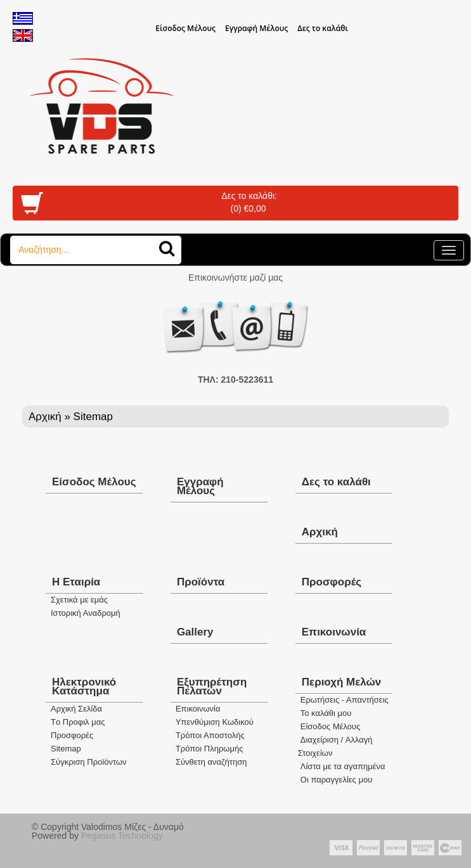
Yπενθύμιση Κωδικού (215, 722)
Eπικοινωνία (198, 709)
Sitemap (66, 749)
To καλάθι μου (326, 713)
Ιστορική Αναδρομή (86, 613)
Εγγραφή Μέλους (256, 28)
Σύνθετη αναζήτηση (211, 762)
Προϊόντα (201, 582)
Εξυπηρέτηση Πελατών (212, 686)
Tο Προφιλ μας (78, 722)
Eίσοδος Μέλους (185, 28)
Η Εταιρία (76, 582)
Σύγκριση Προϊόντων (89, 762)
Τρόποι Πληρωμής (210, 749)
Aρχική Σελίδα (76, 709)
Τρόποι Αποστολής (210, 735)
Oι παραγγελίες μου (337, 780)
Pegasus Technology (123, 836)
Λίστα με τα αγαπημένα (343, 766)
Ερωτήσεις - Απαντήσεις (345, 700)
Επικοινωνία (334, 632)
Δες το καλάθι (323, 28)
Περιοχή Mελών (342, 682)
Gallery (195, 632)
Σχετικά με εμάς (79, 600)
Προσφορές (332, 582)
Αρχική (45, 417)
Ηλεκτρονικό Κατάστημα (84, 686)
